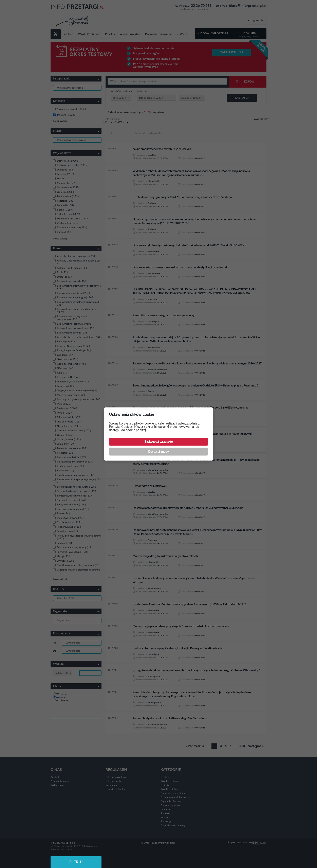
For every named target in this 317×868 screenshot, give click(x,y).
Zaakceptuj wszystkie (159, 442)
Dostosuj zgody (158, 452)
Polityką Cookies (121, 427)
